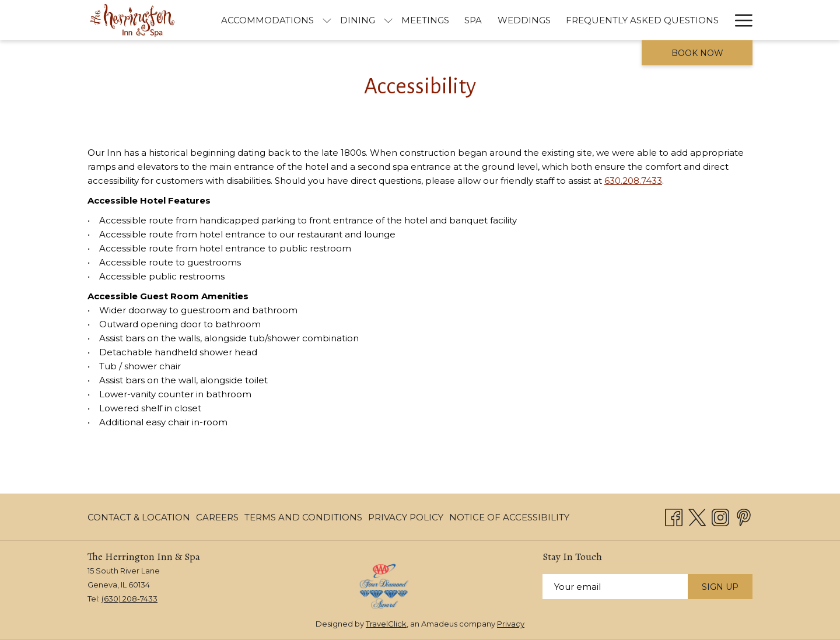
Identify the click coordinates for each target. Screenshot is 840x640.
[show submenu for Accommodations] (495, 20)
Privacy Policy (406, 517)
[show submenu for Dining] (556, 20)
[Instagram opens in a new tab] (720, 516)
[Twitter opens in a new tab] (697, 516)
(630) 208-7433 (129, 599)
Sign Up (720, 587)
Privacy (511, 624)
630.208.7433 (633, 181)
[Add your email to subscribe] (615, 587)
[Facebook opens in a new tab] (674, 516)
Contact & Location (139, 517)
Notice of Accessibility (509, 517)
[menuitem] (435, 20)
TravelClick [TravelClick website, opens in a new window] (386, 624)
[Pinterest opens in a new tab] (744, 516)
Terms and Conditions (303, 517)
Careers (217, 517)
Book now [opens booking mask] (697, 53)
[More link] (739, 20)
